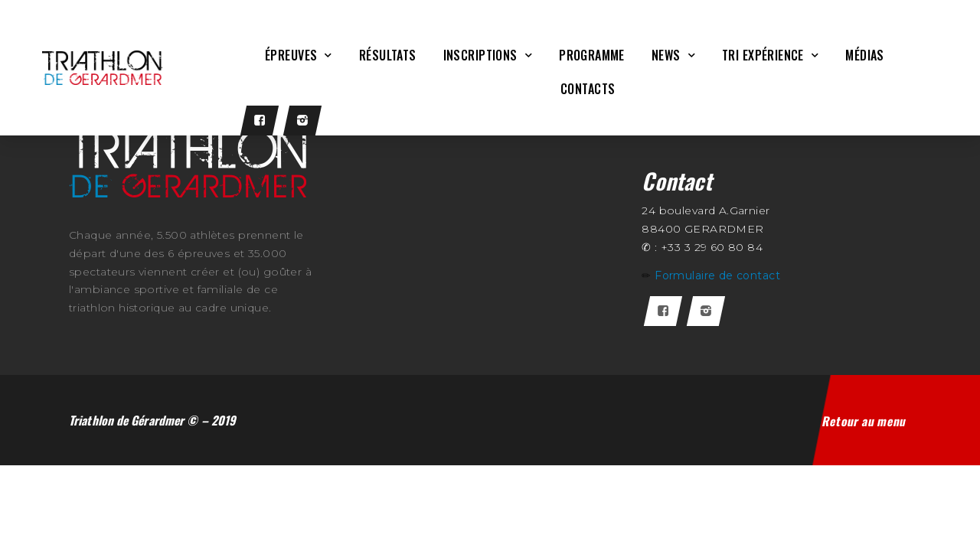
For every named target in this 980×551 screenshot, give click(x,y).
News (673, 55)
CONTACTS (588, 89)
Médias (865, 55)
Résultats (388, 55)
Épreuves (299, 55)
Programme (592, 55)
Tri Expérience (770, 55)
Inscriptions (488, 55)
